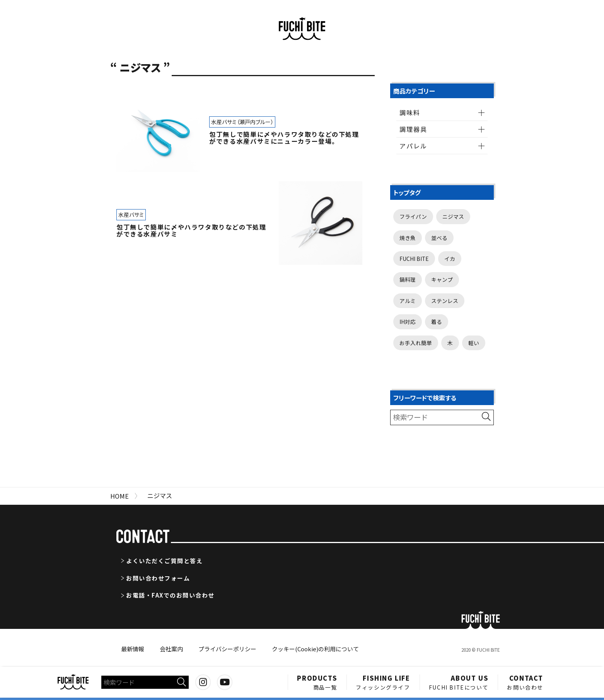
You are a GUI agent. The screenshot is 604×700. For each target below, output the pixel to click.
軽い (474, 343)
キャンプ (442, 279)
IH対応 (408, 322)
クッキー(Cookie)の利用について (315, 649)
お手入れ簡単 (416, 343)
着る (437, 322)
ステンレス (445, 301)
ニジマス (453, 216)
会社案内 (171, 649)
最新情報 (133, 649)
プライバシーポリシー (227, 649)
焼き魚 (408, 238)
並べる (439, 238)
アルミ (408, 301)
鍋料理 (408, 279)
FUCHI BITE (414, 259)
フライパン (413, 216)
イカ (450, 259)
